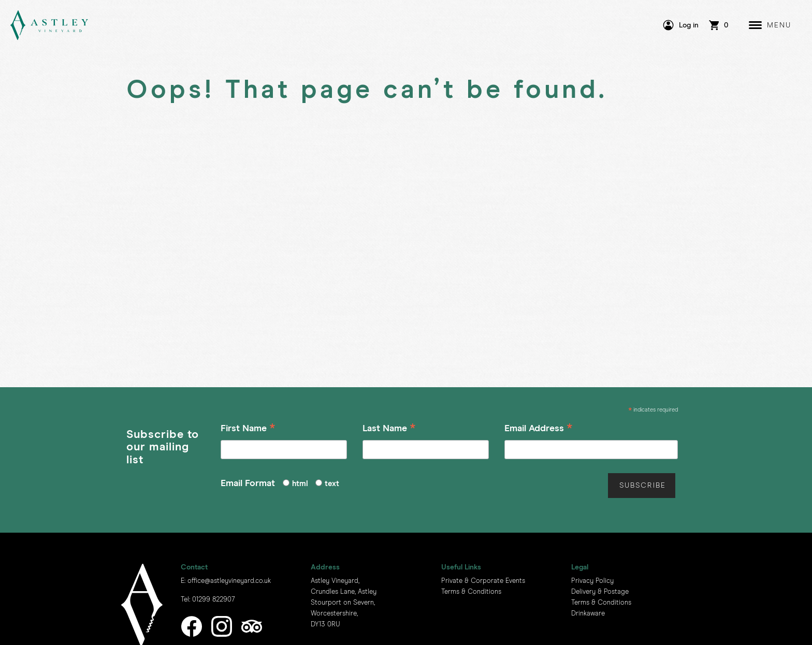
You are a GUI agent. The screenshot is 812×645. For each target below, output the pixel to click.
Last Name (389, 430)
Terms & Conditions (471, 592)
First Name (248, 430)
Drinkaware (588, 614)
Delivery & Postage (600, 592)
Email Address (539, 430)
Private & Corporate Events (483, 581)
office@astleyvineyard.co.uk (229, 581)
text (332, 484)
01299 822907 (214, 600)
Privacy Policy (592, 581)
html (300, 484)
